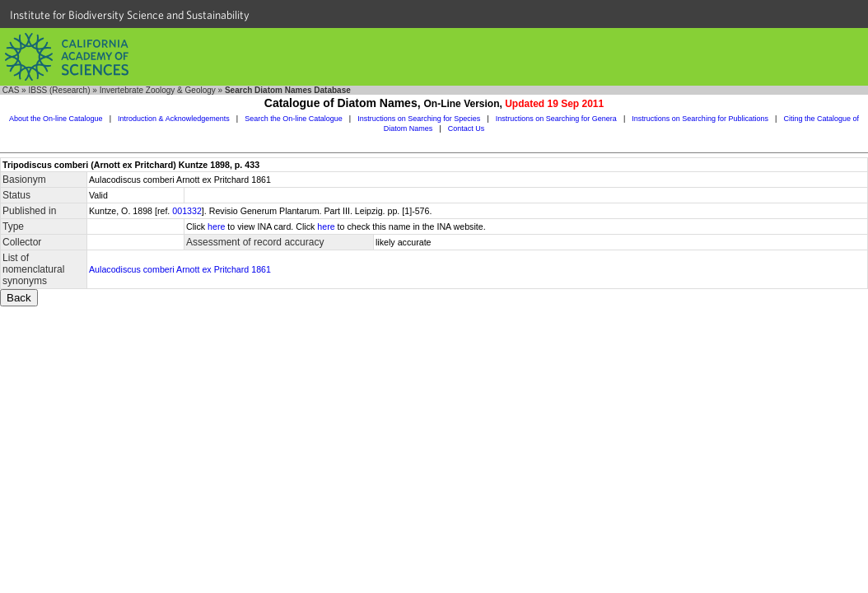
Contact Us (467, 128)
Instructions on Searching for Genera (556, 119)
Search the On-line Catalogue (294, 119)
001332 (187, 211)
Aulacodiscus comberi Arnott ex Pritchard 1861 (180, 269)
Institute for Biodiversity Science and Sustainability (130, 15)
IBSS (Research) (59, 90)
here (216, 226)
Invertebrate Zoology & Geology (158, 90)
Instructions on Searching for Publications (700, 119)
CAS (11, 90)
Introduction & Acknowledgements (174, 119)
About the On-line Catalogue (56, 119)
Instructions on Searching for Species (419, 119)
